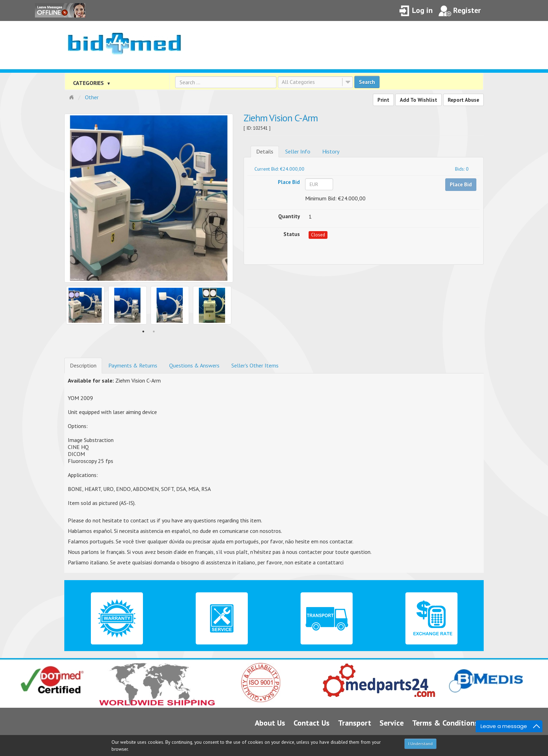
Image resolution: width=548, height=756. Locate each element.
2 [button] (154, 331)
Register (460, 11)
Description (83, 365)
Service (392, 723)
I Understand (420, 744)
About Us (270, 723)
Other (92, 97)
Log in (416, 11)
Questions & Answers (194, 365)
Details (265, 151)
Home (72, 97)
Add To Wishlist (419, 100)
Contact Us (312, 723)
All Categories (298, 82)
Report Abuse (463, 100)
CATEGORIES (92, 83)
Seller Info (298, 151)
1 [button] (143, 331)
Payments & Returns (133, 365)
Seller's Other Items (255, 365)
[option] (149, 198)
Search (367, 82)
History (331, 151)
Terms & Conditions (445, 723)
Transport (355, 723)
